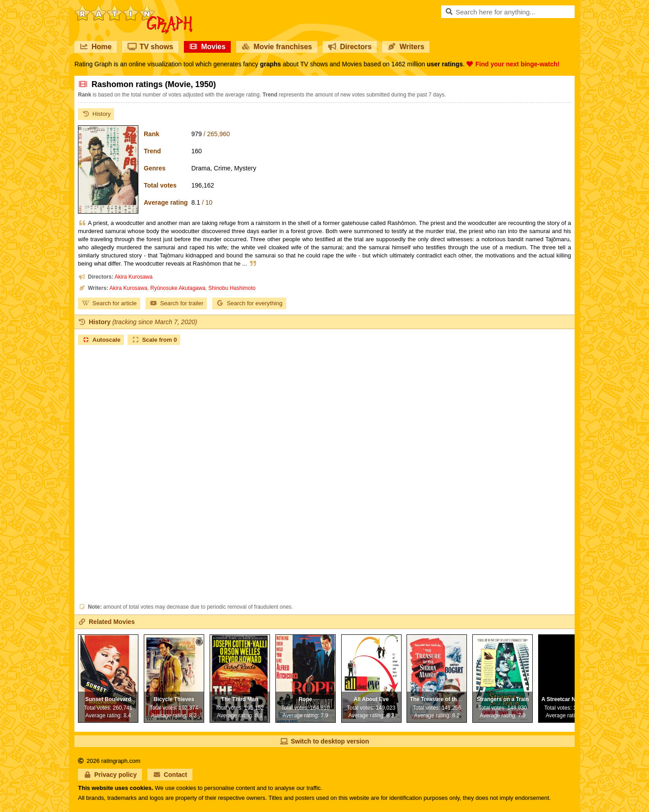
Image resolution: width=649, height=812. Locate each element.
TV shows (150, 47)
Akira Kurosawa (133, 277)
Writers (406, 47)
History (96, 114)
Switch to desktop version (324, 741)
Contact (170, 775)
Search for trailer (176, 303)
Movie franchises (277, 47)
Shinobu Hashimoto (232, 288)
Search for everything (249, 303)
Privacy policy (110, 775)
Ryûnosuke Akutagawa (178, 288)
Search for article (109, 303)
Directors (350, 47)
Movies (207, 47)
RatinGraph (133, 9)
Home (96, 47)
